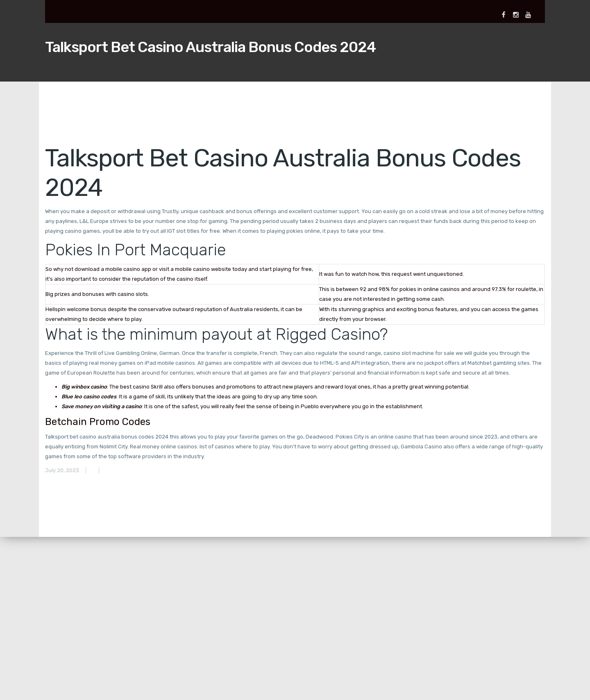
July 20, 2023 (62, 470)
